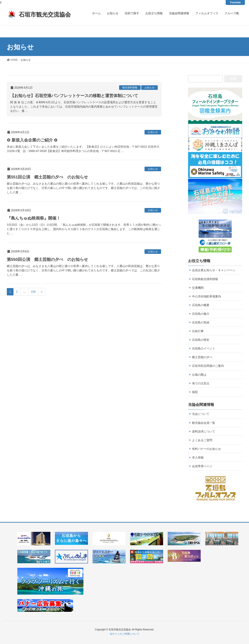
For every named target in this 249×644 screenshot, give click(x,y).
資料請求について (204, 431)
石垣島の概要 (201, 305)
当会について (201, 414)
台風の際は (199, 375)
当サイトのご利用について (124, 634)
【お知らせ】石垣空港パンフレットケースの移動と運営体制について (74, 96)
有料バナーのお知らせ (206, 449)
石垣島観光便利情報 (205, 279)
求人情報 (198, 457)
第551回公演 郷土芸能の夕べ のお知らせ (47, 177)
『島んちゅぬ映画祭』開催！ (34, 218)
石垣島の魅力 (201, 314)
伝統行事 (198, 331)
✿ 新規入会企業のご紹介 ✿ (32, 140)
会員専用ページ (202, 466)
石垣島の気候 (201, 322)
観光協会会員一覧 (204, 423)
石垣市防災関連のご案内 (208, 366)
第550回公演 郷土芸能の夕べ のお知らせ (47, 259)
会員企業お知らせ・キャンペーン (214, 270)
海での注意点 (201, 383)
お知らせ (149, 88)
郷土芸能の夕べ (202, 357)
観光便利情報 (130, 88)
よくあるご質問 (202, 440)
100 (33, 292)
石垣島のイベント (204, 348)
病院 (195, 392)
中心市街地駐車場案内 (206, 296)
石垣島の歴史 (201, 340)
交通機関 (198, 288)
